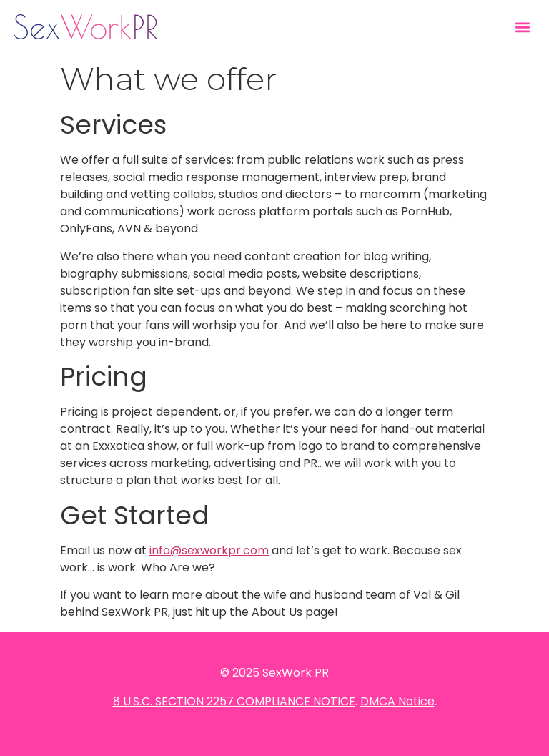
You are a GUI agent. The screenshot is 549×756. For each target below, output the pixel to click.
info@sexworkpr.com (209, 550)
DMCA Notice (397, 701)
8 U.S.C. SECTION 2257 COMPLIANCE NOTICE (234, 701)
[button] (523, 27)
